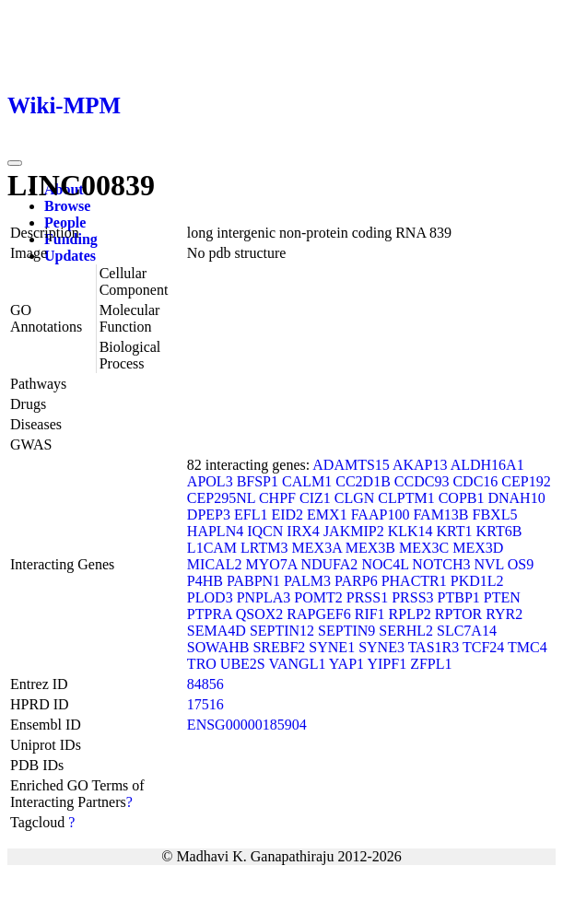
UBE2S (243, 664)
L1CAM (212, 548)
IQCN (265, 531)
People (65, 222)
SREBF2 (279, 647)
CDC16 (475, 481)
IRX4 (303, 531)
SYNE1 (332, 647)
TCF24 (483, 647)
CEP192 (526, 481)
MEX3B (370, 548)
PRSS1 (367, 597)
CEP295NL (221, 498)
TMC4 (528, 647)
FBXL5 (495, 515)
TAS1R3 (434, 647)
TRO (202, 664)
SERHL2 (406, 631)
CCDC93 (422, 481)
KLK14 (411, 531)
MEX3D (478, 548)
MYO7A (271, 564)
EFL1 (251, 515)
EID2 (287, 515)
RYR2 (504, 614)
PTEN (502, 597)
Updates (70, 256)
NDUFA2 (329, 564)
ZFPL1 (431, 664)
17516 (205, 704)
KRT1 (455, 531)
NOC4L (385, 564)
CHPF (277, 498)
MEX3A (317, 548)
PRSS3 (412, 597)
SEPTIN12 (282, 631)
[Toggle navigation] (15, 163)
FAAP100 (381, 515)
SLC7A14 (467, 631)
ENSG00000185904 (247, 725)
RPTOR (458, 614)
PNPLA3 (264, 597)
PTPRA (210, 614)
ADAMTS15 (351, 465)
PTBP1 (459, 597)
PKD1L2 (477, 581)
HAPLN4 (215, 531)
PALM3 (307, 581)
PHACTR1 (414, 581)
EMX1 (327, 515)
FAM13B (440, 515)
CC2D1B (363, 481)
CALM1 (307, 481)
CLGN (355, 498)
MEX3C (424, 548)
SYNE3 (381, 647)
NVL (488, 564)
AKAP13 (420, 465)
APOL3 (210, 481)
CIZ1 (315, 498)
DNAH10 (516, 498)
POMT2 (318, 597)
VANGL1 (297, 664)
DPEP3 (209, 515)
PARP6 (356, 581)
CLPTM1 (406, 498)
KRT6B (499, 531)
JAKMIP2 (354, 531)
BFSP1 (258, 481)
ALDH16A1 (487, 465)
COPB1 (462, 498)
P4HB (205, 581)
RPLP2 (410, 614)
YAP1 (346, 664)
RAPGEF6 (318, 614)
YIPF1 (387, 664)
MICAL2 (215, 564)
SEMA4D (217, 631)
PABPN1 (253, 581)
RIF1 (370, 614)
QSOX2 (260, 614)
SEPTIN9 (346, 631)
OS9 (521, 564)
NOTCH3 (441, 564)
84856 (205, 684)
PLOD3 (210, 597)
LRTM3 (264, 548)
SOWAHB (218, 647)
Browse (67, 206)
